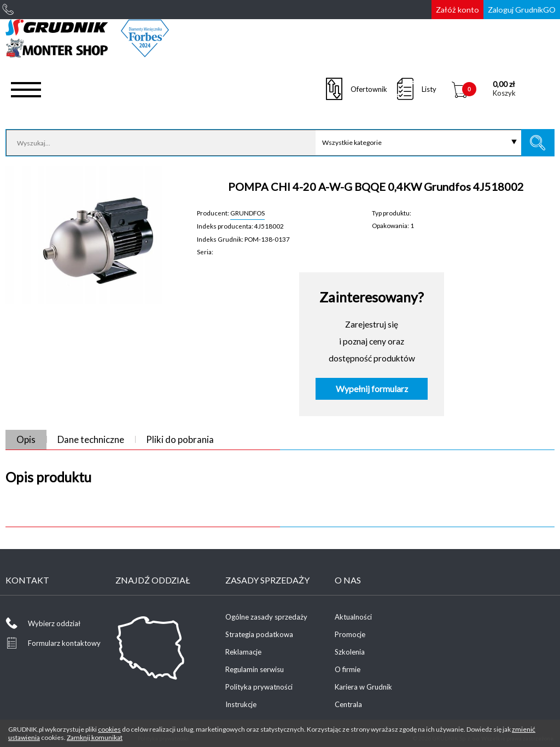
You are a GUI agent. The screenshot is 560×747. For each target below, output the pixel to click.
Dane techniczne (91, 439)
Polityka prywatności (259, 687)
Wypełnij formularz (372, 389)
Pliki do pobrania (180, 439)
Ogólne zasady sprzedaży (266, 617)
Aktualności (353, 617)
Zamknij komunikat (95, 737)
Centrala (348, 704)
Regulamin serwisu (255, 669)
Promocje (350, 634)
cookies (109, 729)
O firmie (348, 669)
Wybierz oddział (54, 623)
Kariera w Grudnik (363, 687)
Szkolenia (350, 652)
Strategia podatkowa (259, 634)
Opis (26, 439)
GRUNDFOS (247, 213)
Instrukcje (241, 704)
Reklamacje (243, 652)
